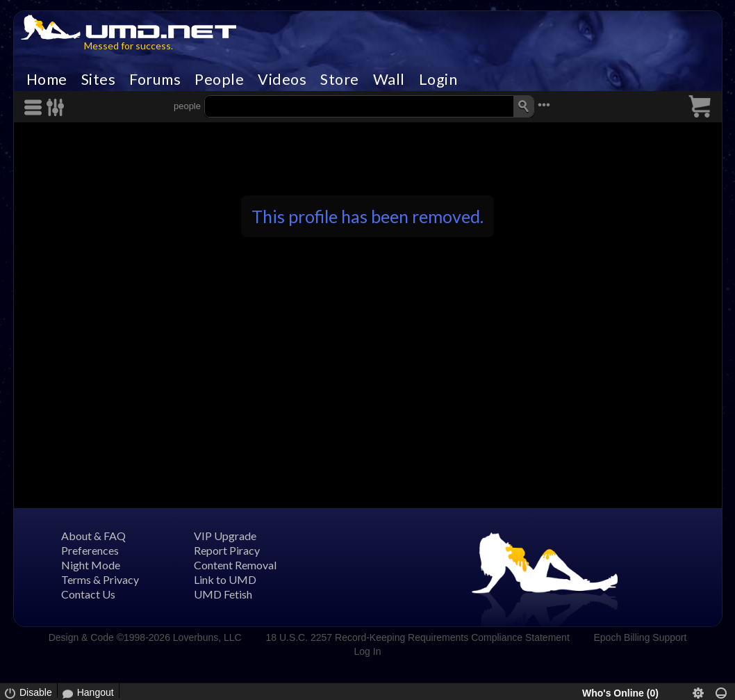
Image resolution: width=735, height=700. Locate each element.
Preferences (90, 550)
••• (544, 105)
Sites (99, 79)
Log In (368, 651)
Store (340, 79)
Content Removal (235, 565)
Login (438, 79)
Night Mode (91, 565)
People (219, 79)
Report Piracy (227, 550)
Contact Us (88, 594)
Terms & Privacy (100, 579)
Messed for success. (129, 46)
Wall (389, 79)
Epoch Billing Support (641, 637)
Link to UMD (225, 579)
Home (47, 79)
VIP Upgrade (225, 536)
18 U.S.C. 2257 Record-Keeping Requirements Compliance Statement (417, 637)
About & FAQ (93, 536)
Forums (155, 79)
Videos (282, 79)
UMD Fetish (223, 594)
